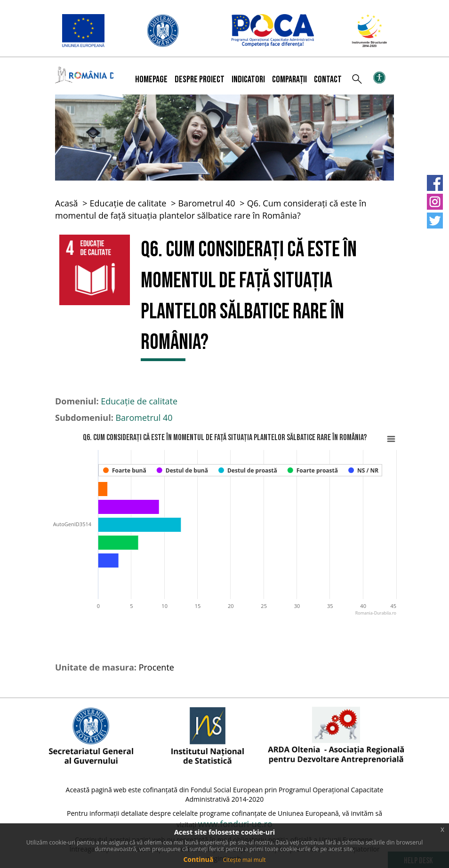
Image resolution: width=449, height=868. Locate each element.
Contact (328, 79)
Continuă (198, 859)
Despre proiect (200, 79)
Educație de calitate (128, 203)
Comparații (289, 79)
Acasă (67, 203)
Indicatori (248, 79)
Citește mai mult (244, 860)
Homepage (151, 79)
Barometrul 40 (206, 203)
